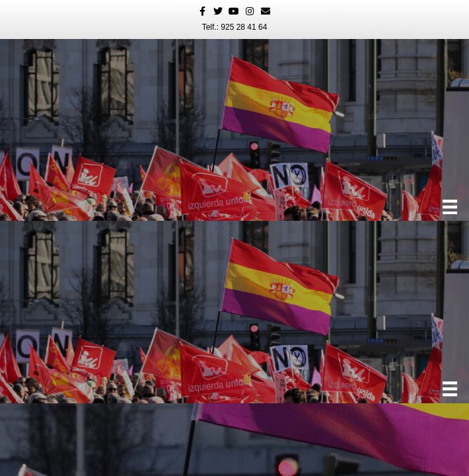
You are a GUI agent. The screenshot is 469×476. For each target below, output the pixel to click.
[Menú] (450, 207)
